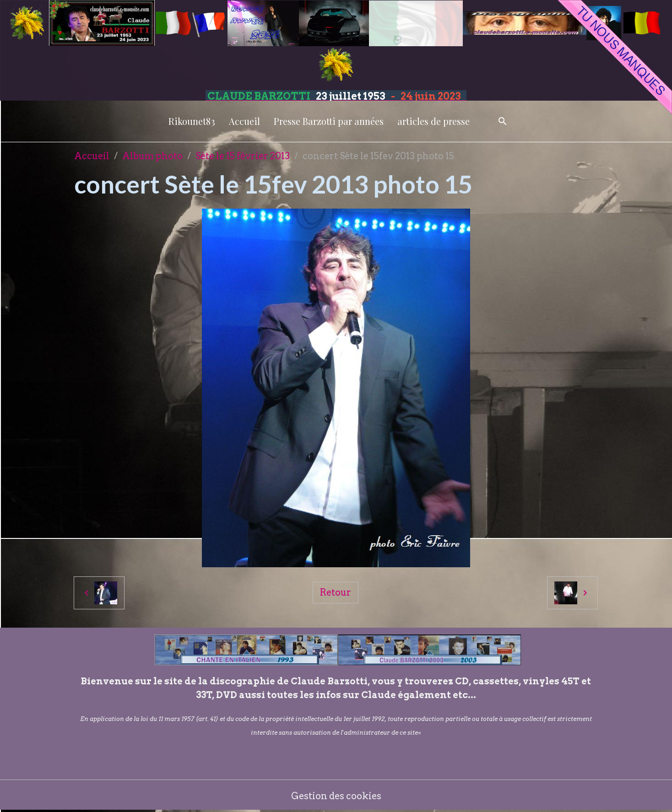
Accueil (244, 121)
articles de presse (434, 121)
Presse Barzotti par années (329, 121)
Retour (336, 592)
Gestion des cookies (336, 796)
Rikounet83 (192, 121)
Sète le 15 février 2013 (243, 156)
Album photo (152, 156)
